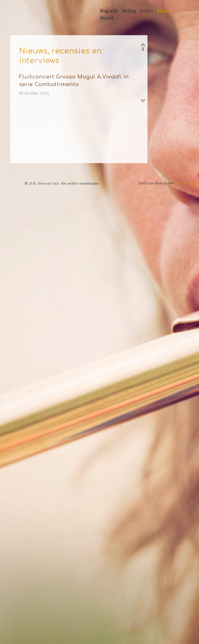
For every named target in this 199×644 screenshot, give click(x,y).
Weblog (129, 11)
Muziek (107, 18)
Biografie (109, 11)
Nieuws (164, 11)
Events (147, 11)
